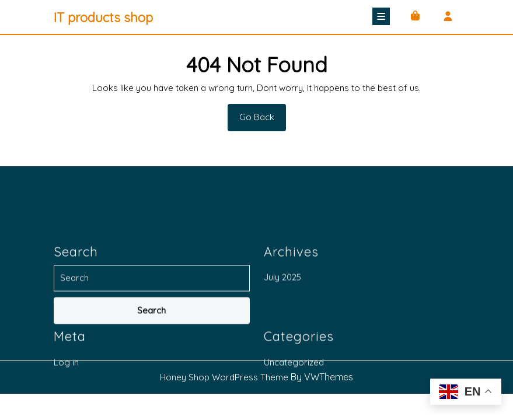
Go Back (263, 121)
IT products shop (103, 17)
